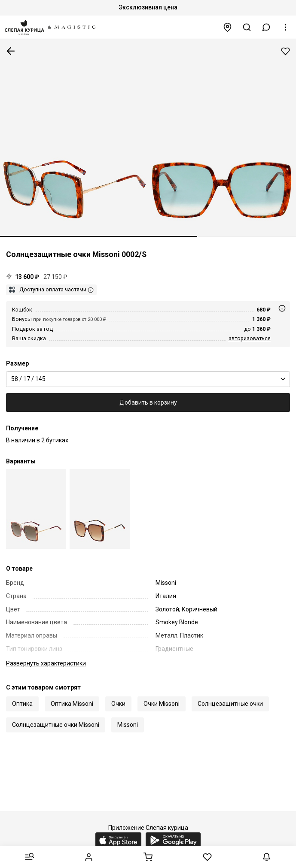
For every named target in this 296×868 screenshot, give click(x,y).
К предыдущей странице (11, 51)
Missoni (128, 725)
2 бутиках (55, 440)
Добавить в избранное (285, 51)
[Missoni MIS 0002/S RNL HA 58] (100, 509)
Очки (118, 704)
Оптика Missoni (72, 704)
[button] (266, 27)
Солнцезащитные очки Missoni (56, 725)
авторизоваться (250, 338)
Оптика (22, 704)
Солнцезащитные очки (230, 704)
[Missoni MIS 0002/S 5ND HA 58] (36, 509)
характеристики (46, 663)
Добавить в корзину (148, 402)
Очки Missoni (162, 704)
